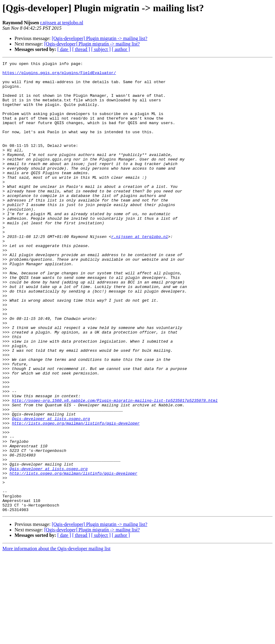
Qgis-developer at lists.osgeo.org (51, 490)
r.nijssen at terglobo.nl (62, 23)
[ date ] (64, 49)
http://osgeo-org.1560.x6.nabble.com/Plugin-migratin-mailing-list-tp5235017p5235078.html (115, 469)
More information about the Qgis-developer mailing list (56, 639)
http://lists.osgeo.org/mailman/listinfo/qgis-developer (76, 496)
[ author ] (121, 49)
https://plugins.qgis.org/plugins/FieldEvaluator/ (59, 75)
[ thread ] (81, 49)
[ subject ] (101, 49)
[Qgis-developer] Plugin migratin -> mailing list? (100, 38)
